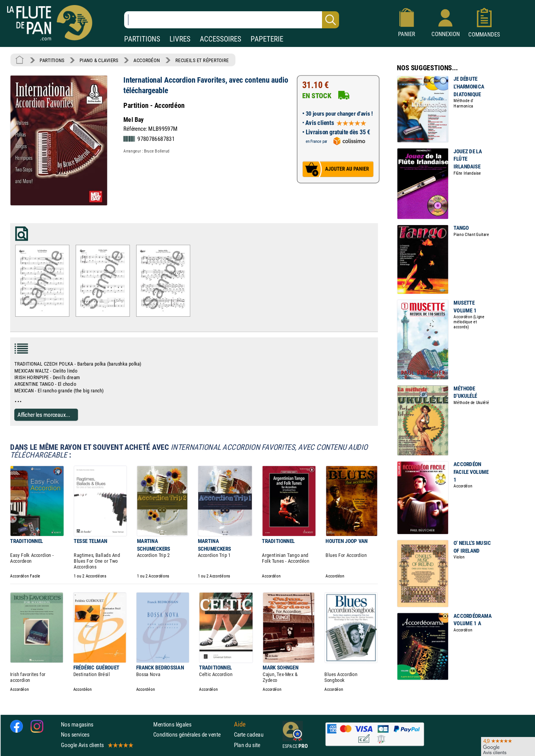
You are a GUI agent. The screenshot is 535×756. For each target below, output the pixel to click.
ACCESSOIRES (221, 39)
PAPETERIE (267, 39)
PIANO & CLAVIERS (99, 60)
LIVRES (180, 39)
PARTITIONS (142, 39)
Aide (240, 724)
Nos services (75, 734)
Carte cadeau (249, 734)
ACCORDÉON (147, 60)
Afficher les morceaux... (44, 414)
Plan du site (247, 745)
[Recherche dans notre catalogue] (232, 20)
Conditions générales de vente (192, 734)
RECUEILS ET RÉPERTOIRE (202, 60)
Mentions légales (172, 724)
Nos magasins (77, 724)
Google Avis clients (97, 745)
